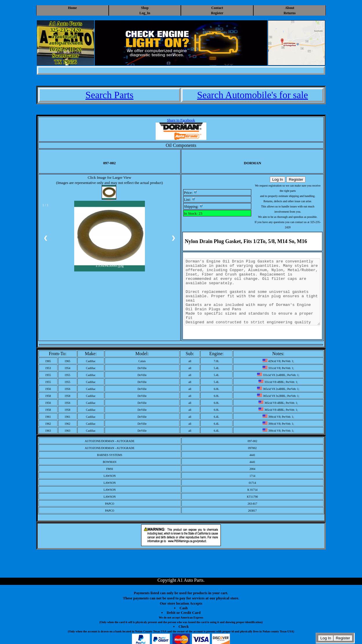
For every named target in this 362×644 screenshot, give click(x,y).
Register (217, 13)
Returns (290, 13)
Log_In (145, 13)
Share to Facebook (181, 120)
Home (72, 8)
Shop (145, 8)
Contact (217, 8)
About (290, 8)
